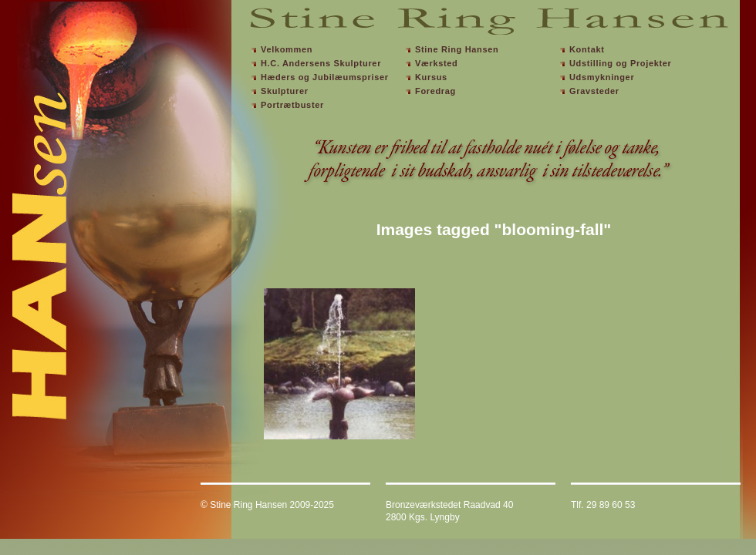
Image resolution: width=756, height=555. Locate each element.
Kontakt (587, 49)
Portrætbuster (292, 105)
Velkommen (287, 49)
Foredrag (435, 91)
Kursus (431, 77)
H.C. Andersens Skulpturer (321, 63)
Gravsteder (594, 91)
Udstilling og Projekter (621, 63)
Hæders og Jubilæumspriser (325, 77)
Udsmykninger (602, 77)
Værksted (436, 63)
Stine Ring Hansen (457, 49)
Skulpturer (285, 91)
